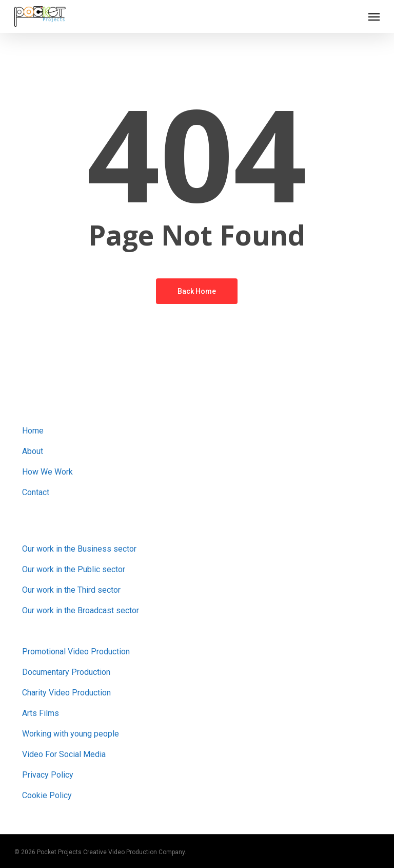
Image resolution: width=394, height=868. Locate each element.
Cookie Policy (47, 795)
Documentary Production (66, 672)
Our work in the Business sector (79, 549)
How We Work (47, 472)
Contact (36, 492)
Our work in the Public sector (74, 569)
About (33, 451)
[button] (374, 16)
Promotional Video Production (76, 652)
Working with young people (71, 734)
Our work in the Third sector (71, 590)
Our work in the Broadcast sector (81, 610)
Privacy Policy (48, 775)
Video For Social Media (64, 754)
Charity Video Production (66, 693)
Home (33, 431)
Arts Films (41, 713)
